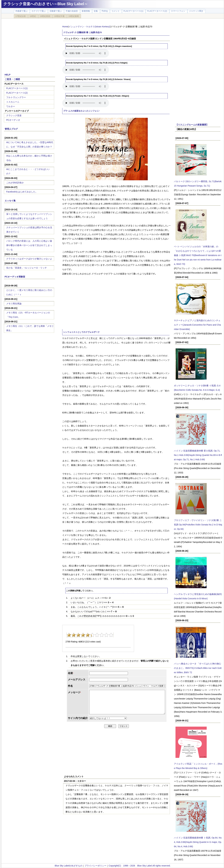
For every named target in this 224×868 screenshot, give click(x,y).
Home (65, 27)
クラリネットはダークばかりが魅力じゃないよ (29, 259)
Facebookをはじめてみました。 (22, 192)
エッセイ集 (10, 201)
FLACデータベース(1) (17, 88)
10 (111, 635)
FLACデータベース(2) (17, 93)
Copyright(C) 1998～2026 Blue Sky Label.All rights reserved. (140, 866)
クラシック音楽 (14, 115)
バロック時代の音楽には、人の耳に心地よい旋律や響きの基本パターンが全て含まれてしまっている (29, 245)
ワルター (11, 106)
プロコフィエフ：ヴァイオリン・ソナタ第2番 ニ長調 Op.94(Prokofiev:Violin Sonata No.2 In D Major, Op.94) (198, 525)
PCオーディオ (13, 120)
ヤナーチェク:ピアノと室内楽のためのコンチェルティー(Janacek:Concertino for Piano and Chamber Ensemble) (197, 325)
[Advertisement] (29, 44)
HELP (8, 75)
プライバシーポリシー (95, 866)
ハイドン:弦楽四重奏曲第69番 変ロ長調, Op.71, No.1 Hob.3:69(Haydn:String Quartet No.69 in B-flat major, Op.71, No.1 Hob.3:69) (198, 455)
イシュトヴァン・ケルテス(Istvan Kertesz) (89, 27)
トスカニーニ (13, 102)
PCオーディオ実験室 (15, 277)
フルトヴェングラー (16, 97)
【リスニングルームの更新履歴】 (192, 125)
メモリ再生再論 (14, 304)
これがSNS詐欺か (15, 183)
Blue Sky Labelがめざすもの (69, 866)
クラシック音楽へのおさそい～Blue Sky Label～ (46, 4)
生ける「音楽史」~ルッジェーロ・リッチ (27, 268)
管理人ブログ (11, 129)
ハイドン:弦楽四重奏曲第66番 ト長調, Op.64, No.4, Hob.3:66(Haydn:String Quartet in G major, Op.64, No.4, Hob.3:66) (198, 842)
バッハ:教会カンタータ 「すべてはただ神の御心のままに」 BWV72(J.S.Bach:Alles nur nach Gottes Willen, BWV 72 (198, 668)
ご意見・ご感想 (12, 79)
